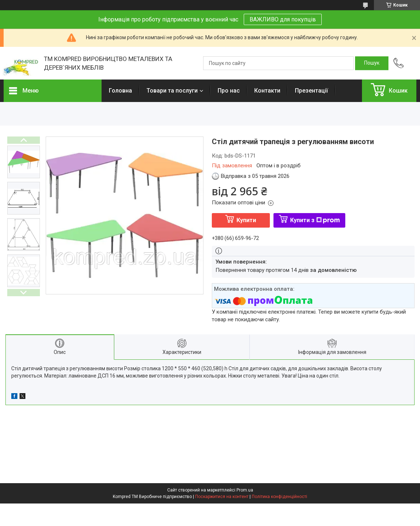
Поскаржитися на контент (222, 497)
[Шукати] (372, 63)
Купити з (315, 220)
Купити (246, 220)
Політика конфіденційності (279, 497)
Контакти (267, 91)
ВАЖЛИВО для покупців (283, 19)
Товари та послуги (172, 91)
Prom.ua (245, 490)
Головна (120, 91)
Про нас (229, 91)
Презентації (311, 91)
